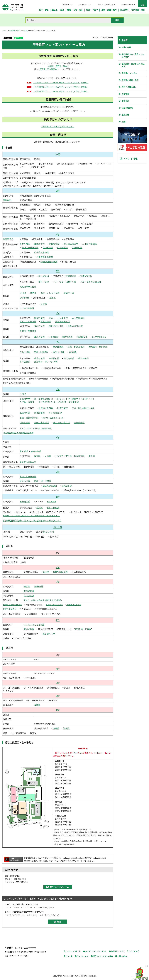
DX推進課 (39, 587)
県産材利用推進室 (75, 326)
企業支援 (125, 94)
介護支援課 (25, 423)
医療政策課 (63, 408)
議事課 (37, 705)
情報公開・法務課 (43, 481)
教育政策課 (25, 244)
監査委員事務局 (42, 253)
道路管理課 (67, 337)
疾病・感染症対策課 (29, 418)
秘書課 (37, 456)
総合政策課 (44, 276)
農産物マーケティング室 (46, 362)
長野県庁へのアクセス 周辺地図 (133, 65)
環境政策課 (39, 318)
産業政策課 (58, 347)
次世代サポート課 (28, 399)
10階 (58, 154)
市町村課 (24, 452)
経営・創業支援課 (76, 347)
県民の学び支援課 (28, 287)
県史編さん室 (49, 634)
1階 (58, 497)
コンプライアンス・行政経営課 (70, 456)
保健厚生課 (77, 248)
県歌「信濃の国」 (129, 87)
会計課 (39, 508)
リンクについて (83, 956)
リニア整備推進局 (99, 337)
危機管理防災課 (60, 572)
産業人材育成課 (41, 352)
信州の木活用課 (56, 326)
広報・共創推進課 (28, 477)
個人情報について (118, 951)
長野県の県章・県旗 (130, 80)
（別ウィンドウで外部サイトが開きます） (32, 521)
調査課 (66, 729)
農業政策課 (39, 359)
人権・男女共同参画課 (91, 282)
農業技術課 (54, 359)
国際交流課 (25, 502)
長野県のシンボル (129, 73)
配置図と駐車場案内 (48, 69)
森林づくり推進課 (28, 331)
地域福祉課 (25, 413)
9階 (58, 191)
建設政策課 (39, 337)
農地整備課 (83, 359)
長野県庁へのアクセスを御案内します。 (58, 127)
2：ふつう (28, 907)
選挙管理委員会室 (28, 462)
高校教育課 (54, 244)
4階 (58, 389)
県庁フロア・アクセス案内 (103, 956)
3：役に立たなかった (45, 907)
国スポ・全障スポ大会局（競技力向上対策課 (42, 600)
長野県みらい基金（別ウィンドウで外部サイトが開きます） (31, 516)
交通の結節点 (127, 108)
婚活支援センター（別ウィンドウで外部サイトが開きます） (67, 399)
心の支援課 (48, 248)
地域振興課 (36, 452)
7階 (58, 271)
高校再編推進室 (71, 244)
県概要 (25, 30)
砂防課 (33, 293)
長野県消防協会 (10, 609)
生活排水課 (31, 322)
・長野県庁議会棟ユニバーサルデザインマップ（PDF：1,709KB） (61, 87)
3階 (58, 438)
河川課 (23, 293)
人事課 (48, 456)
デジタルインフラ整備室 (34, 625)
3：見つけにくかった (51, 915)
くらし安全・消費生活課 (65, 282)
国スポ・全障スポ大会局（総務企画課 (35, 428)
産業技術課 (25, 352)
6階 (58, 313)
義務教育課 (39, 244)
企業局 (44, 304)
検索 (142, 5)
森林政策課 (39, 326)
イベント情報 (130, 159)
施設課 (52, 298)
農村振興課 (25, 362)
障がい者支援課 (42, 423)
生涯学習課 (63, 248)
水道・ (23, 322)
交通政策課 (71, 276)
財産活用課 (25, 481)
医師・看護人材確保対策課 (83, 408)
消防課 (46, 572)
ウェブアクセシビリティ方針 (96, 951)
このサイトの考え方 (73, 951)
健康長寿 (125, 101)
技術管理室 (53, 337)
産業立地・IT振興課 (98, 347)
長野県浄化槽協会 (74, 605)
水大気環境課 (78, 318)
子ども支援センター (48, 402)
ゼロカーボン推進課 (58, 318)
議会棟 (66, 66)
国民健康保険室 (55, 413)
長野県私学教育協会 (54, 605)
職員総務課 (29, 591)
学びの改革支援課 (30, 248)
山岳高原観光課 (50, 486)
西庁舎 (59, 66)
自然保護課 (46, 322)
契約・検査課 (53, 508)
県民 (41, 282)
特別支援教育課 (90, 244)
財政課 (92, 456)
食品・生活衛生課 (61, 423)
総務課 (56, 729)
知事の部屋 (126, 47)
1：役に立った (13, 907)
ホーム (5, 30)
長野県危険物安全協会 (12, 605)
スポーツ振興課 (27, 308)
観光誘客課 (67, 486)
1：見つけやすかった (16, 915)
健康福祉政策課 (46, 408)
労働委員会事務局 (49, 262)
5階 (58, 342)
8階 (58, 235)
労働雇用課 (58, 352)
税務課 (23, 394)
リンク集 (69, 956)
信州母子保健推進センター (54, 418)
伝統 (124, 122)
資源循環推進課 (63, 322)
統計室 (27, 587)
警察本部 (7, 200)
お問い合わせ (122, 956)
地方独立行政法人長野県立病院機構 (18, 433)
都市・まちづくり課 (50, 293)
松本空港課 (86, 276)
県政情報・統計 (15, 30)
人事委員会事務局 (45, 257)
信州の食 (125, 115)
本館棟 (51, 66)
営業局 (73, 352)
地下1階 (58, 527)
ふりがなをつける (85, 4)
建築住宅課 (69, 293)
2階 (58, 472)
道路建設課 (82, 337)
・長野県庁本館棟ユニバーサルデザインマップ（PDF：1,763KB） (61, 83)
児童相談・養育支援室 (68, 402)
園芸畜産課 (69, 359)
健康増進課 (39, 413)
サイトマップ (134, 951)
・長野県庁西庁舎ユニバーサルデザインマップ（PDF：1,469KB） (61, 92)
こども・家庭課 (27, 402)
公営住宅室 (24, 298)
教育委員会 (8, 239)
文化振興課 (29, 596)
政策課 (46, 282)
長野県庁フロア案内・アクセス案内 (133, 56)
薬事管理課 (79, 423)
